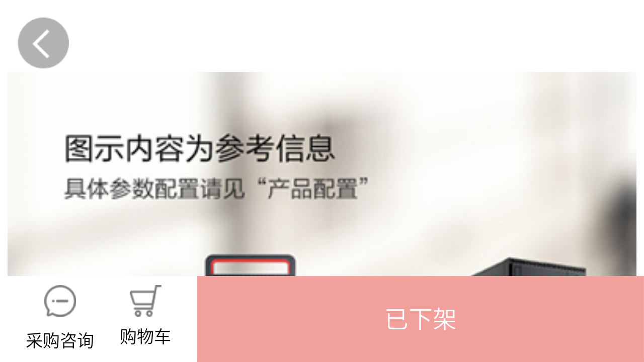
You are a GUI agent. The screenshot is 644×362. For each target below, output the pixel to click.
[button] (421, 319)
